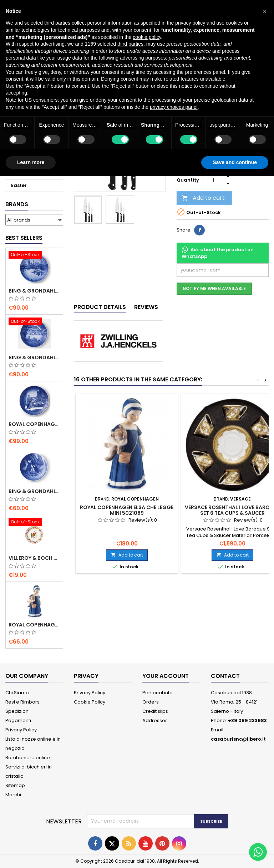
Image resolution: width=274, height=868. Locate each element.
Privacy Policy (21, 730)
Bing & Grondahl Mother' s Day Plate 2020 (34, 491)
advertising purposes (143, 58)
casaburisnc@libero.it (238, 739)
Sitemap (15, 785)
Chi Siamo (17, 693)
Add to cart (203, 198)
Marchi (13, 795)
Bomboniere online (28, 758)
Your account (166, 676)
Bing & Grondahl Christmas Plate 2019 (34, 357)
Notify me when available (214, 288)
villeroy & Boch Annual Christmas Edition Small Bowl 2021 (34, 558)
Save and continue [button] (235, 162)
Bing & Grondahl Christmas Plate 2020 (34, 291)
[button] (265, 11)
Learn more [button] (31, 162)
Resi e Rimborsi (23, 702)
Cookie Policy (90, 702)
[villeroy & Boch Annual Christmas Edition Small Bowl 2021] (34, 523)
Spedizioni (17, 711)
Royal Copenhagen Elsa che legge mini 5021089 (34, 625)
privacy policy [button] (190, 23)
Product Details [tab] (100, 307)
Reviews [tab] (146, 307)
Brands (17, 204)
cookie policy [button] (147, 37)
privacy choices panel (174, 107)
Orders (151, 702)
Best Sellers (24, 238)
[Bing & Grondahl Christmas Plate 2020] (34, 255)
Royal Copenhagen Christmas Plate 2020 (34, 424)
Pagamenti (18, 720)
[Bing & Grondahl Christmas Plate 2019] (34, 322)
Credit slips (155, 711)
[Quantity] (213, 180)
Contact (225, 676)
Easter (19, 185)
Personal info (158, 693)
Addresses (155, 720)
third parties (130, 44)
